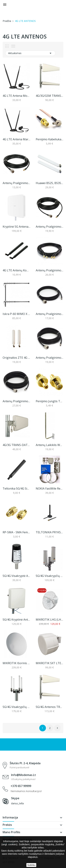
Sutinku (31, 865)
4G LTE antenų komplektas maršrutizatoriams (17, 270)
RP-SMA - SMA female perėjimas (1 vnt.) (17, 532)
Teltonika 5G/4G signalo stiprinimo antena (17, 489)
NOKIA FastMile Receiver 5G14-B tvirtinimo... (50, 489)
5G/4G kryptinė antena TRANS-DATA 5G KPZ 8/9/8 (17, 620)
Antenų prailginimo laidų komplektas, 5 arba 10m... (50, 270)
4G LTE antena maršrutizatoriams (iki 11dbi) (17, 139)
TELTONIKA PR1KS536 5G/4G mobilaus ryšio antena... (50, 532)
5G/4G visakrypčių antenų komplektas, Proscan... (50, 576)
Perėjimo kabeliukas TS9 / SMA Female (50, 139)
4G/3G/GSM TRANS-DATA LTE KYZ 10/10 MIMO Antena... (50, 96)
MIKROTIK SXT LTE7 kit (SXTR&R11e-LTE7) (50, 663)
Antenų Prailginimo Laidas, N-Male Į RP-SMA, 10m (17, 401)
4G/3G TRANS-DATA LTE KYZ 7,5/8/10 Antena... (17, 445)
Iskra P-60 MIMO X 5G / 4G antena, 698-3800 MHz (17, 314)
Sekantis (57, 728)
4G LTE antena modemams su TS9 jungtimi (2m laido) (17, 96)
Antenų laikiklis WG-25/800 (50, 445)
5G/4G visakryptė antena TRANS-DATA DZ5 (17, 576)
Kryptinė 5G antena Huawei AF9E (17, 227)
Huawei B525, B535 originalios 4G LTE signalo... (50, 183)
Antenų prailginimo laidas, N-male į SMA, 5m (17, 183)
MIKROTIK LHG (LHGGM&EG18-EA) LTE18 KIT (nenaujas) (50, 620)
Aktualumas (30, 53)
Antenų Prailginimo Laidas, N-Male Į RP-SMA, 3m (50, 314)
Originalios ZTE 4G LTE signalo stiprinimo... (17, 358)
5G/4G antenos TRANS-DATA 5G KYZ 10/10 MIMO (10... (50, 707)
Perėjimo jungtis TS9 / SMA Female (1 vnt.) (50, 401)
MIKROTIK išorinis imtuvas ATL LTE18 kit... (17, 663)
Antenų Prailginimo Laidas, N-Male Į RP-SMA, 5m (50, 358)
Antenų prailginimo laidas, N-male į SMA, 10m (50, 227)
